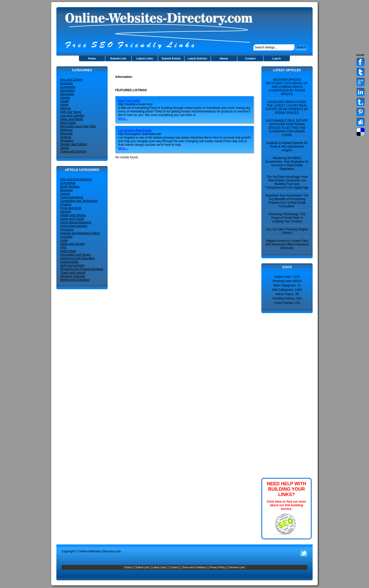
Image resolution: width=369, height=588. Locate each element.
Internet (65, 108)
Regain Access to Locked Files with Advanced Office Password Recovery (287, 244)
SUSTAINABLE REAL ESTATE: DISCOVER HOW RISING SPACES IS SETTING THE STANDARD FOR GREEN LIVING (287, 128)
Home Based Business (76, 222)
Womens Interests (73, 276)
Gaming (66, 212)
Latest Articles (197, 58)
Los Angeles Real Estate (135, 130)
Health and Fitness (73, 215)
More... (123, 119)
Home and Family (72, 219)
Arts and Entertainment (76, 179)
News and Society (73, 244)
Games (65, 98)
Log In (277, 58)
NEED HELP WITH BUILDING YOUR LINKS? (286, 489)
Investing (66, 237)
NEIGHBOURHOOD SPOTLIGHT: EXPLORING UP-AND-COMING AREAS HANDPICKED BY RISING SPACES (287, 87)
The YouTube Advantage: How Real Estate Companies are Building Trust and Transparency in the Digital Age (287, 182)
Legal (64, 240)
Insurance (67, 230)
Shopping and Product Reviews (82, 269)
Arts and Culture (71, 80)
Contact (250, 58)
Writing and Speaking (75, 280)
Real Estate (68, 123)
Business (66, 83)
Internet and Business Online (80, 233)
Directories (68, 90)
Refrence (66, 130)
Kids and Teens (71, 112)
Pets (63, 247)
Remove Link (237, 567)
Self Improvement (72, 265)
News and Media (72, 119)
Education (67, 94)
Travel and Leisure (73, 273)
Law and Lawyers (72, 116)
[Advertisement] (175, 68)
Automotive (68, 183)
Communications (72, 197)
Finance (66, 204)
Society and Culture (74, 144)
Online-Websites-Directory (96, 551)
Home (92, 58)
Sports (65, 148)
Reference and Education (78, 258)
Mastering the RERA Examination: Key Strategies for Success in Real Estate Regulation (287, 163)
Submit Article (171, 58)
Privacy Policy (218, 567)
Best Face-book (129, 101)
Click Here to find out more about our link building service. (286, 505)
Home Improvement (74, 226)
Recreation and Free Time (78, 126)
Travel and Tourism (73, 151)
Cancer (65, 194)
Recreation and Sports (75, 255)
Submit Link (118, 58)
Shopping (67, 141)
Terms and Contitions (194, 567)
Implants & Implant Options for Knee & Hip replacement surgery (287, 147)
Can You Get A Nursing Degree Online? (287, 231)
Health (65, 101)
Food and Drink (71, 208)
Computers (68, 87)
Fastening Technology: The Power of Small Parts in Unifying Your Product (287, 218)
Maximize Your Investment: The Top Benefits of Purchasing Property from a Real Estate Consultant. (287, 201)
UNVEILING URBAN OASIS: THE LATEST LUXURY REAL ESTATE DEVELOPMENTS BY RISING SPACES (287, 107)
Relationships (69, 262)
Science (66, 137)
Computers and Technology (79, 201)
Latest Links (145, 58)
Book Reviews (70, 187)
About (224, 58)
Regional (66, 133)
